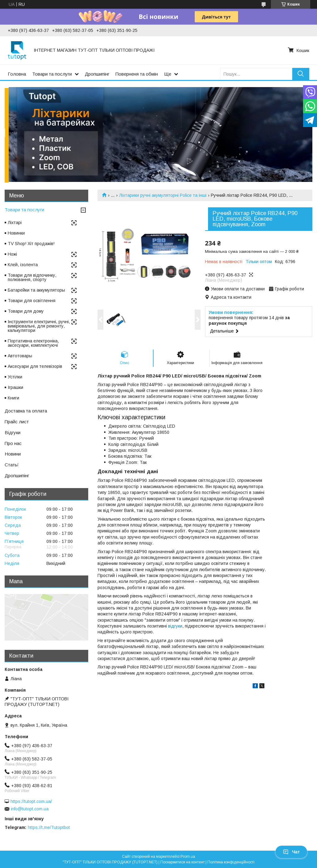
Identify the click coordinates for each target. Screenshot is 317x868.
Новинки (16, 233)
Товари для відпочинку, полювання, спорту (32, 277)
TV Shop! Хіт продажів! (31, 244)
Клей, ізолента (23, 265)
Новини (13, 454)
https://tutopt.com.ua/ (31, 801)
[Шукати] (301, 74)
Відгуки (13, 432)
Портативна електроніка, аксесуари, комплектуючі (33, 343)
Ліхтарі (15, 223)
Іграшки (15, 387)
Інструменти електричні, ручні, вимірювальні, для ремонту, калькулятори (39, 326)
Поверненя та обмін (137, 74)
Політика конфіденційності (231, 862)
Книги (13, 398)
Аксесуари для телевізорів (35, 366)
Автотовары (20, 356)
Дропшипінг (97, 74)
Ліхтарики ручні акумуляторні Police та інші (163, 195)
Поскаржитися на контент (182, 862)
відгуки (175, 626)
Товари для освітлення (32, 301)
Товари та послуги (52, 74)
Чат (291, 852)
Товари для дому (26, 311)
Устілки (15, 377)
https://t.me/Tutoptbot (49, 827)
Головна (17, 74)
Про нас (13, 443)
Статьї (12, 465)
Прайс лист (17, 422)
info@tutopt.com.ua (30, 809)
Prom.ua (188, 857)
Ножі (12, 254)
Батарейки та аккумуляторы (36, 290)
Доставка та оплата (26, 411)
